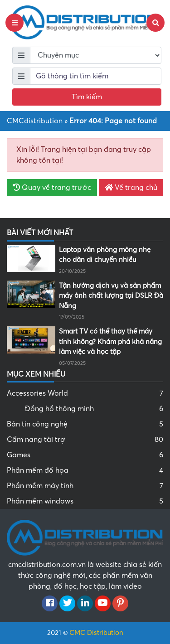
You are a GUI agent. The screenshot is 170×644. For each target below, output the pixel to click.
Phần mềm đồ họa (85, 470)
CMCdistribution (35, 121)
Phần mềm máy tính (85, 486)
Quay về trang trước (52, 188)
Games (85, 455)
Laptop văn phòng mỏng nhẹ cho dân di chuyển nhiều (105, 255)
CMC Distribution (96, 633)
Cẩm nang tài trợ (85, 440)
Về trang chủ (131, 188)
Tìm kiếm (87, 97)
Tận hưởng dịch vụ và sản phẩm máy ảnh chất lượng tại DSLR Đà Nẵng (111, 296)
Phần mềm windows (85, 501)
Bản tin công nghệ (85, 424)
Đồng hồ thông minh (94, 409)
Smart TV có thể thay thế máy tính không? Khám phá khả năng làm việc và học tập (110, 341)
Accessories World (85, 393)
